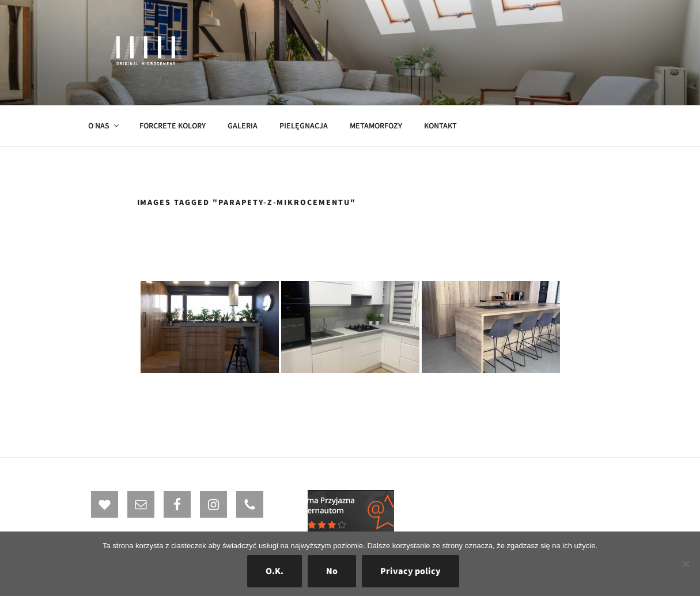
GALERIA (243, 126)
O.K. (275, 571)
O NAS (104, 126)
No (332, 571)
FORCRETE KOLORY (173, 126)
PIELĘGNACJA (304, 126)
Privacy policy (410, 571)
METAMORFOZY (376, 126)
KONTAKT (440, 126)
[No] (686, 564)
